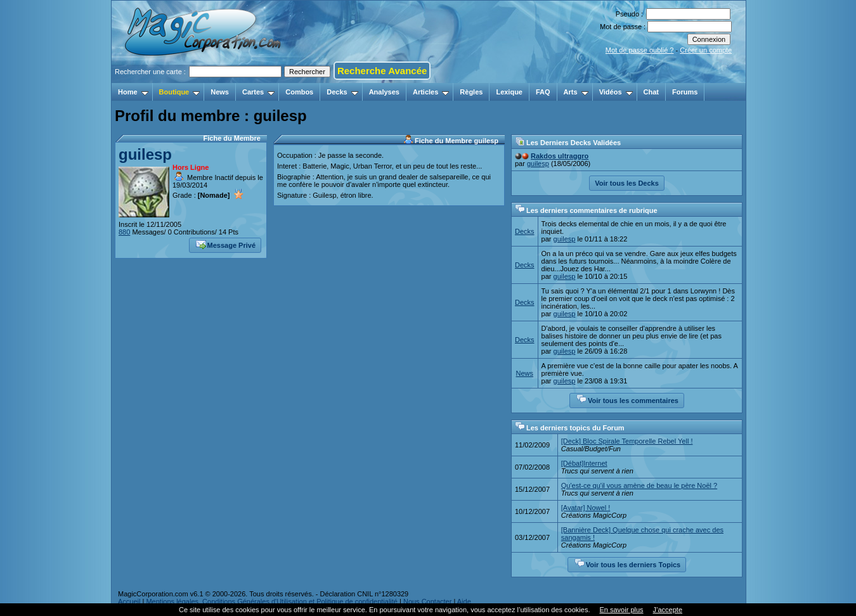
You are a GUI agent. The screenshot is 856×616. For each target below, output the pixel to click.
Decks (342, 92)
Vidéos (616, 92)
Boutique (180, 92)
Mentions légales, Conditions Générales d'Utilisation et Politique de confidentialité (272, 601)
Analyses (384, 92)
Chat (651, 92)
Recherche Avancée (382, 71)
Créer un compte (706, 50)
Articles (431, 92)
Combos (299, 92)
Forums (685, 92)
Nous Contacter (427, 601)
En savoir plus (621, 610)
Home (133, 92)
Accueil (129, 601)
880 (124, 232)
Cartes (258, 92)
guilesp (145, 154)
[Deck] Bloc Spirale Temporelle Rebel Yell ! (627, 441)
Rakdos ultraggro (560, 156)
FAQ (543, 92)
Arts (576, 92)
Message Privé (226, 244)
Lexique (509, 92)
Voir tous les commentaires (627, 399)
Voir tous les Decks (627, 183)
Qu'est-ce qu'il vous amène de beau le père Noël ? (639, 485)
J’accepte (668, 610)
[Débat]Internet (584, 463)
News (220, 92)
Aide (464, 601)
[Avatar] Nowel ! (586, 508)
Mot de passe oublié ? (640, 50)
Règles (471, 92)
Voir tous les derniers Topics (627, 563)
